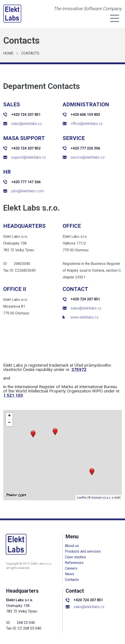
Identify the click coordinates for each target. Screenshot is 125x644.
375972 (79, 370)
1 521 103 (13, 395)
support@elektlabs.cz (25, 157)
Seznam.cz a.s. (101, 498)
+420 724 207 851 (22, 115)
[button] (92, 472)
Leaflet (82, 498)
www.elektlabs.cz (81, 317)
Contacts (30, 53)
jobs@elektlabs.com (24, 191)
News (70, 574)
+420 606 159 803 (81, 115)
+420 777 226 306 (81, 148)
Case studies (76, 557)
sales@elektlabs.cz (23, 124)
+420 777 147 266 (22, 182)
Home (8, 53)
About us (73, 546)
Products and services (83, 551)
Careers (72, 568)
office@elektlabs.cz (83, 124)
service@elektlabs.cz (84, 157)
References (75, 563)
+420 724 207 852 (22, 148)
